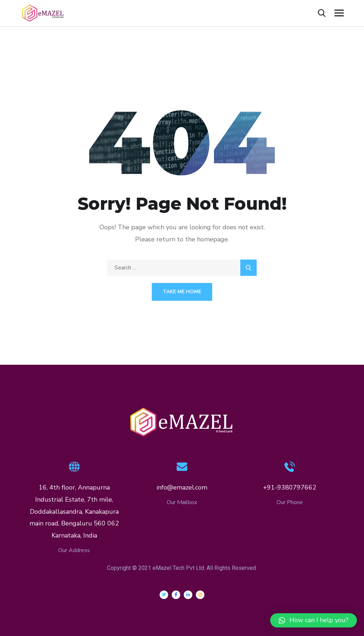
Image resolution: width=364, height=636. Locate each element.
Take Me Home (182, 292)
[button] (314, 620)
